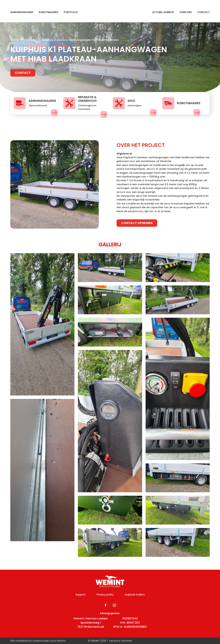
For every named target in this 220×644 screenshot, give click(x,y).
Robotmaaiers (49, 12)
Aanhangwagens (22, 12)
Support (81, 595)
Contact (203, 12)
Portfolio (71, 12)
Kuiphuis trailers (135, 595)
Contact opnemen (137, 223)
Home (15, 40)
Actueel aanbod (163, 12)
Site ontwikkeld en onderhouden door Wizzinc (38, 641)
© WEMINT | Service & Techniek (110, 641)
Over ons (186, 12)
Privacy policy (105, 595)
